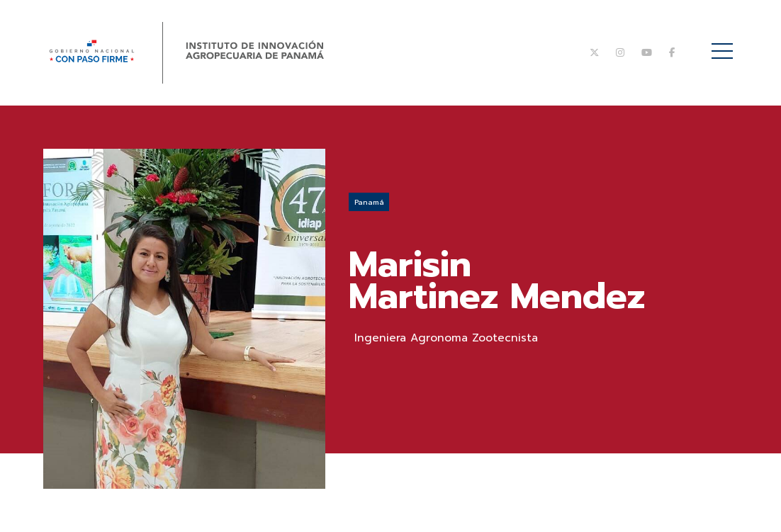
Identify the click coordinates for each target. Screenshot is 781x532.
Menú (725, 44)
